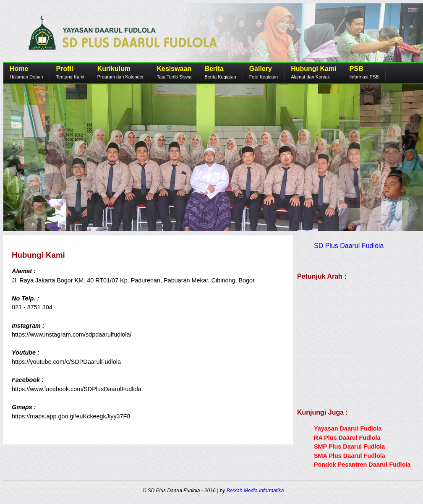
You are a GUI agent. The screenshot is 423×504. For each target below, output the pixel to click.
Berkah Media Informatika (255, 491)
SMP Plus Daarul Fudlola (349, 447)
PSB (356, 69)
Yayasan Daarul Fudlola (348, 428)
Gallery (261, 69)
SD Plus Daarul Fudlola (349, 246)
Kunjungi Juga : (322, 412)
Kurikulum (114, 69)
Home (19, 69)
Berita (214, 69)
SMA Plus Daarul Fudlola (350, 456)
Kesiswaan (174, 69)
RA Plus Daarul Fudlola (347, 438)
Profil (65, 69)
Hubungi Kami (313, 69)
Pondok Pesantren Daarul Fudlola (362, 465)
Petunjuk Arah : (322, 276)
